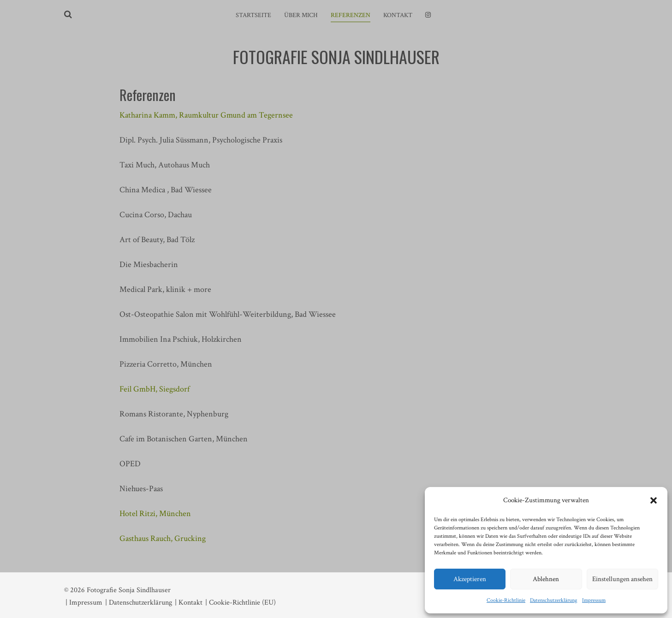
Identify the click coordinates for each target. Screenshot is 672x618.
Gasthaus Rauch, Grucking (163, 538)
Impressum (594, 600)
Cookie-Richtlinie (506, 600)
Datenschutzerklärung (554, 600)
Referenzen (351, 15)
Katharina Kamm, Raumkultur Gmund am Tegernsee (206, 115)
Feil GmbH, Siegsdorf (155, 389)
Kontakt (398, 15)
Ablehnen (546, 579)
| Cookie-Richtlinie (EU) (241, 603)
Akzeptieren (470, 579)
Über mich (301, 15)
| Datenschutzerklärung (139, 603)
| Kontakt (189, 603)
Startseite (253, 15)
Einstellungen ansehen (622, 579)
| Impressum (84, 603)
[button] (654, 500)
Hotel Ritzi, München (155, 514)
